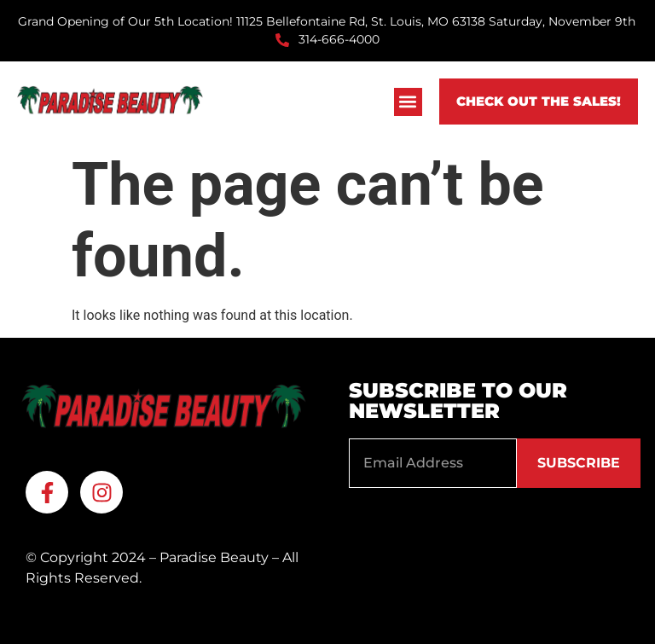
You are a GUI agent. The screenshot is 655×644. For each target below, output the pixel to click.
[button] (408, 102)
